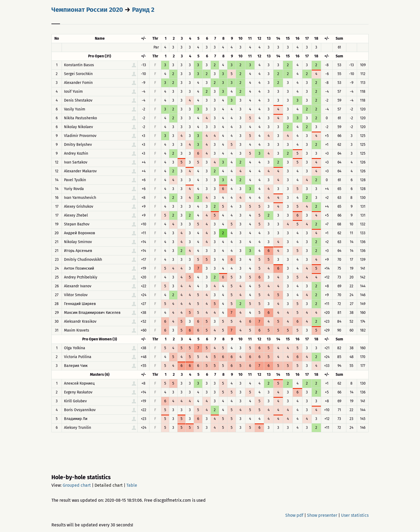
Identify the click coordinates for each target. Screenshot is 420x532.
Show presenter (322, 515)
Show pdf (294, 515)
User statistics (355, 515)
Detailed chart (109, 485)
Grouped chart (77, 485)
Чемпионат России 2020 (87, 10)
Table (132, 485)
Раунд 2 (143, 10)
